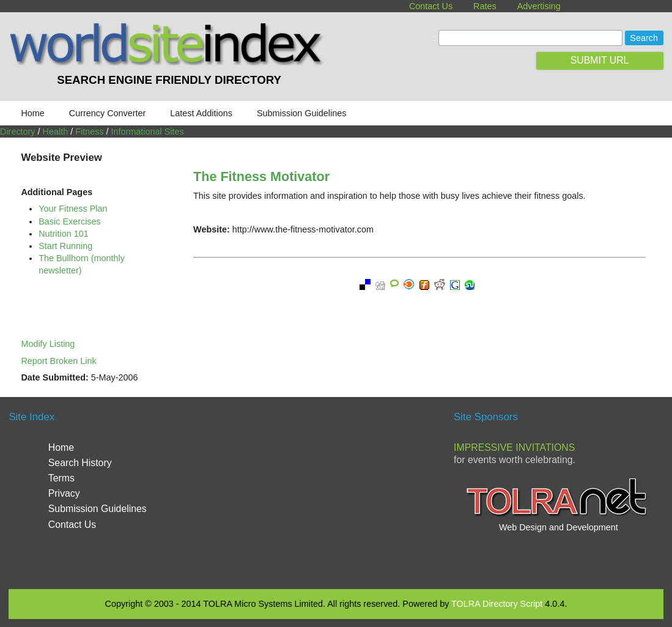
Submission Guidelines (301, 113)
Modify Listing (48, 344)
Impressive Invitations (514, 447)
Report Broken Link (58, 361)
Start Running (65, 246)
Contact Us (431, 6)
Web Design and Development (559, 527)
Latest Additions (201, 113)
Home (32, 113)
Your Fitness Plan (73, 209)
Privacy (64, 493)
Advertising (539, 6)
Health (56, 132)
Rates (485, 6)
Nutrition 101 (64, 234)
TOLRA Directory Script (497, 604)
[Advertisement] (336, 491)
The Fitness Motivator (261, 176)
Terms (61, 478)
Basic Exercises (70, 221)
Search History (80, 463)
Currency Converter (108, 113)
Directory (18, 132)
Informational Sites (148, 132)
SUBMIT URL (600, 60)
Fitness (89, 132)
